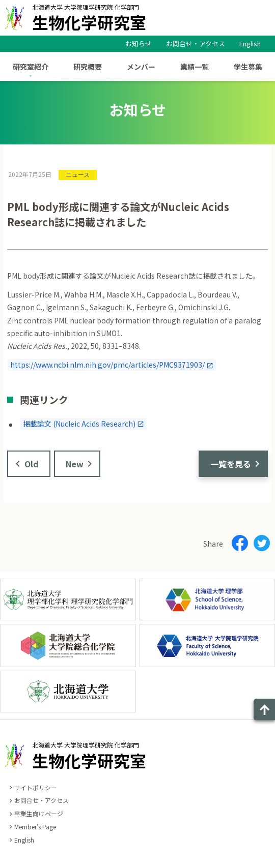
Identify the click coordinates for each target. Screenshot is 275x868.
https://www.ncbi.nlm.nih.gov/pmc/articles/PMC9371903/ (107, 365)
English (250, 43)
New (75, 464)
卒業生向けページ (39, 813)
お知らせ (139, 43)
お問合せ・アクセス (196, 43)
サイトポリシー (36, 787)
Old (32, 464)
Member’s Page (35, 827)
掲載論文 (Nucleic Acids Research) (79, 424)
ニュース (78, 174)
